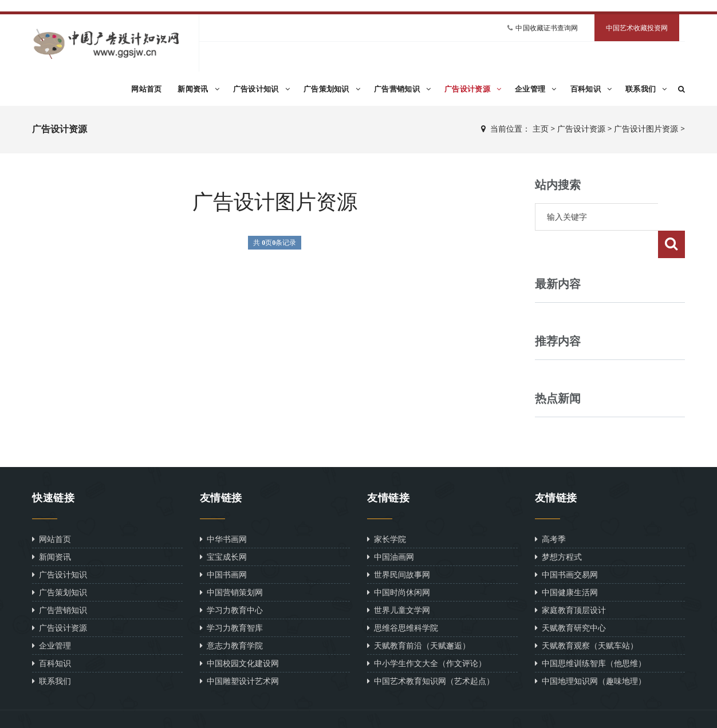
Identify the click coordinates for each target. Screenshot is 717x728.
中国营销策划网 (231, 565)
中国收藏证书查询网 (547, 28)
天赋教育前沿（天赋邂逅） (419, 618)
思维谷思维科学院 (403, 600)
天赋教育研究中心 (570, 600)
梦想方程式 (558, 529)
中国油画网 (391, 529)
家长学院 (387, 511)
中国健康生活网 (566, 565)
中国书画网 (223, 547)
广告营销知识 (402, 89)
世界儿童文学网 (399, 582)
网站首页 (146, 89)
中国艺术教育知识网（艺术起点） (431, 653)
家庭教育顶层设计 (570, 582)
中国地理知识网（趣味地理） (590, 653)
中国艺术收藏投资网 (637, 28)
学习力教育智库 (231, 600)
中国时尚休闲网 (399, 565)
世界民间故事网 (399, 547)
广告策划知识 (332, 89)
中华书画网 (223, 511)
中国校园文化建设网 (239, 636)
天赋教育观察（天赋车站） (586, 618)
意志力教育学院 (231, 618)
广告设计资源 (473, 89)
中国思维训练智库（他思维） (590, 636)
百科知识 (591, 89)
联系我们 (646, 89)
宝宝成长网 (223, 529)
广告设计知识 (261, 89)
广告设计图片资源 (646, 129)
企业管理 (536, 89)
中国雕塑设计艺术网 (239, 653)
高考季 (550, 511)
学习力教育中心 (231, 582)
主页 (541, 129)
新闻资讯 (198, 89)
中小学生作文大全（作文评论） (427, 636)
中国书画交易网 (566, 547)
